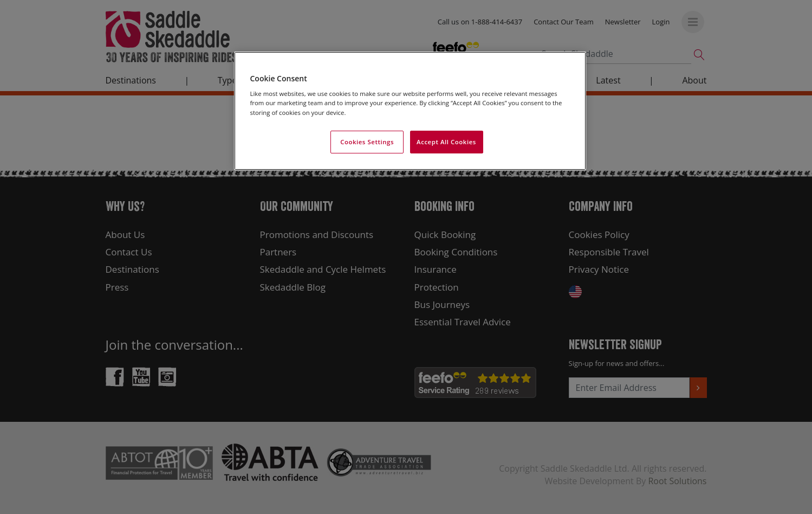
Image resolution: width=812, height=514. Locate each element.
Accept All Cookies (446, 142)
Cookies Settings (367, 142)
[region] (410, 111)
